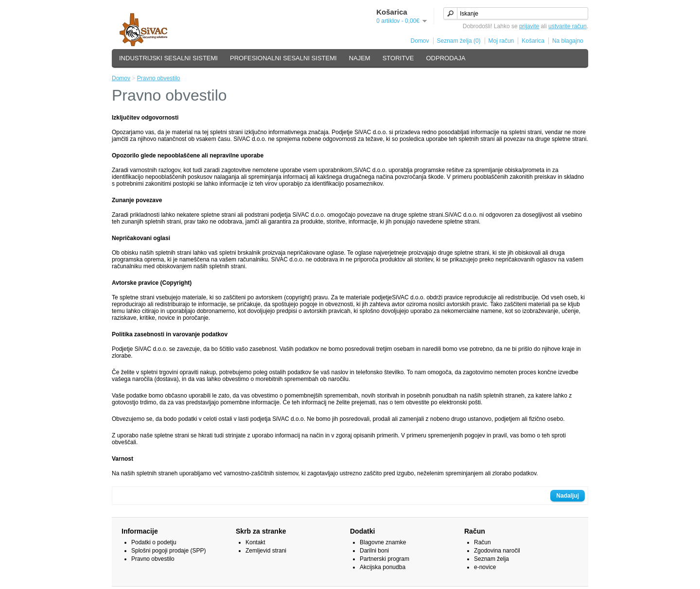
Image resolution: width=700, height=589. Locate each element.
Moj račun (501, 41)
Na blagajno (568, 41)
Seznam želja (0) (459, 41)
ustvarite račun (568, 26)
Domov (420, 41)
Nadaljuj (568, 496)
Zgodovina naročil (497, 551)
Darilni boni (374, 551)
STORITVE (398, 58)
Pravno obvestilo (159, 78)
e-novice (485, 567)
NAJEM (360, 58)
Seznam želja (491, 559)
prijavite (529, 26)
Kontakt (255, 542)
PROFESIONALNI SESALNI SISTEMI (283, 58)
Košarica (533, 41)
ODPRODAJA (446, 58)
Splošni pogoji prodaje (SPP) (168, 551)
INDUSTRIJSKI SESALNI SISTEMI (168, 58)
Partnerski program (385, 559)
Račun (482, 542)
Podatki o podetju (154, 542)
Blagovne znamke (383, 542)
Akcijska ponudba (383, 567)
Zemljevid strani (266, 551)
